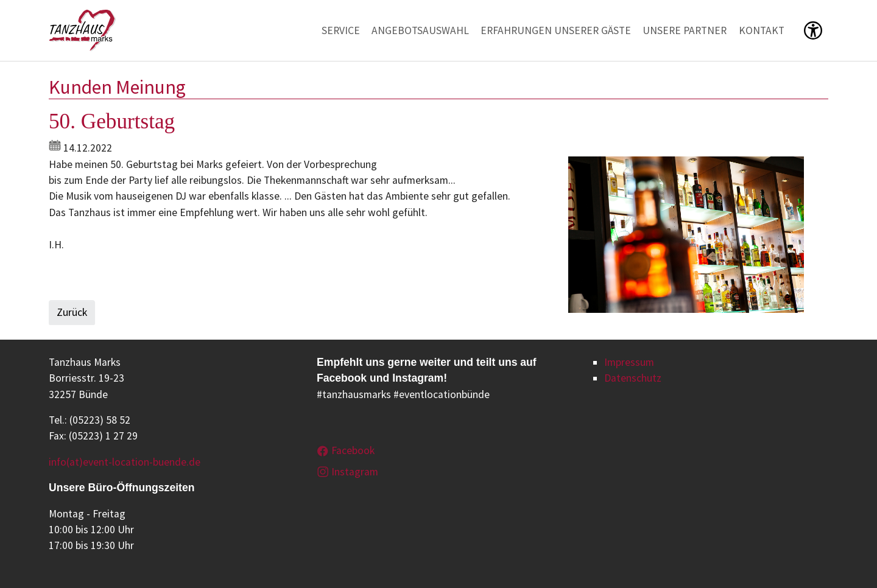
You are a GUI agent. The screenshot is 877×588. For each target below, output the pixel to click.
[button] (813, 30)
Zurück (72, 312)
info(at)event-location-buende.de (125, 462)
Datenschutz (633, 378)
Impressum (629, 362)
